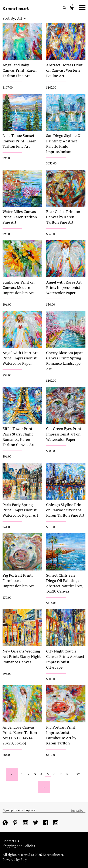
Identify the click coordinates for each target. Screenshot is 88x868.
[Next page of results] (44, 787)
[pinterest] (16, 823)
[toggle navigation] (82, 7)
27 (78, 774)
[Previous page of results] (12, 775)
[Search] (65, 8)
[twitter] (36, 823)
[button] (21, 18)
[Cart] (72, 9)
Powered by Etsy (15, 860)
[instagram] (26, 823)
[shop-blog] (6, 823)
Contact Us (11, 841)
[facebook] (46, 823)
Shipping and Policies (19, 846)
